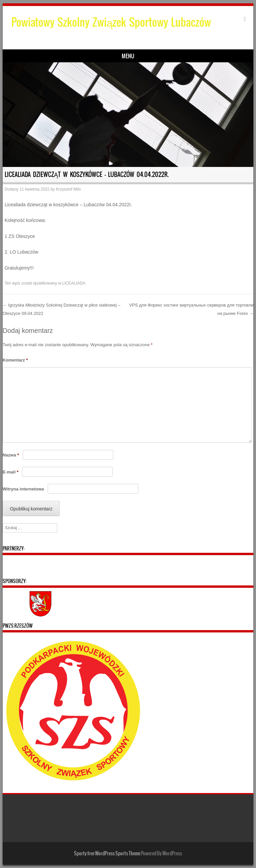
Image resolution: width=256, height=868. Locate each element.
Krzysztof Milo (68, 189)
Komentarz (15, 360)
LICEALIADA (73, 283)
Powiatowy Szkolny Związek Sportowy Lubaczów (111, 22)
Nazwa (11, 455)
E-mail (11, 472)
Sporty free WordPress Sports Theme (107, 853)
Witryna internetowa (23, 489)
